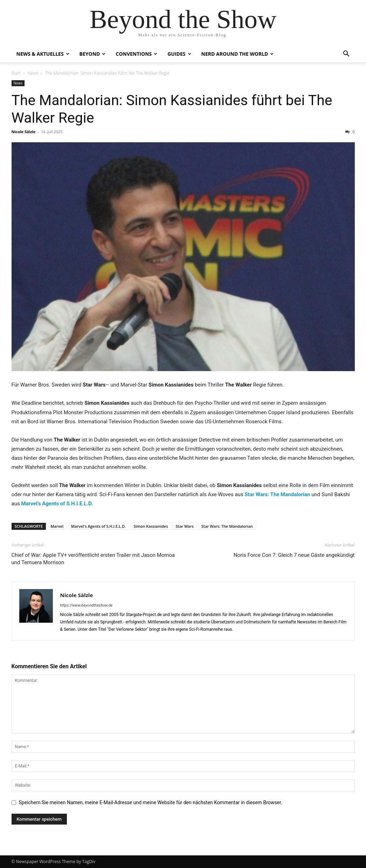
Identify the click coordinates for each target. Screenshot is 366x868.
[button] (346, 54)
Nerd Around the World (238, 54)
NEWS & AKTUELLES (43, 54)
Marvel (57, 526)
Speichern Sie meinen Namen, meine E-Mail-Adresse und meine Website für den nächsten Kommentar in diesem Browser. (151, 802)
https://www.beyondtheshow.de (87, 605)
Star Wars (185, 526)
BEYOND (93, 54)
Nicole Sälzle (24, 132)
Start (16, 73)
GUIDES (179, 54)
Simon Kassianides (151, 526)
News (33, 73)
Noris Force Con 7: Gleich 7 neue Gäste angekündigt (294, 555)
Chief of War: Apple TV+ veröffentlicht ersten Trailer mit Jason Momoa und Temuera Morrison (93, 559)
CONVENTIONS (136, 54)
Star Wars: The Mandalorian (227, 526)
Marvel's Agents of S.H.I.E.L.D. (98, 526)
